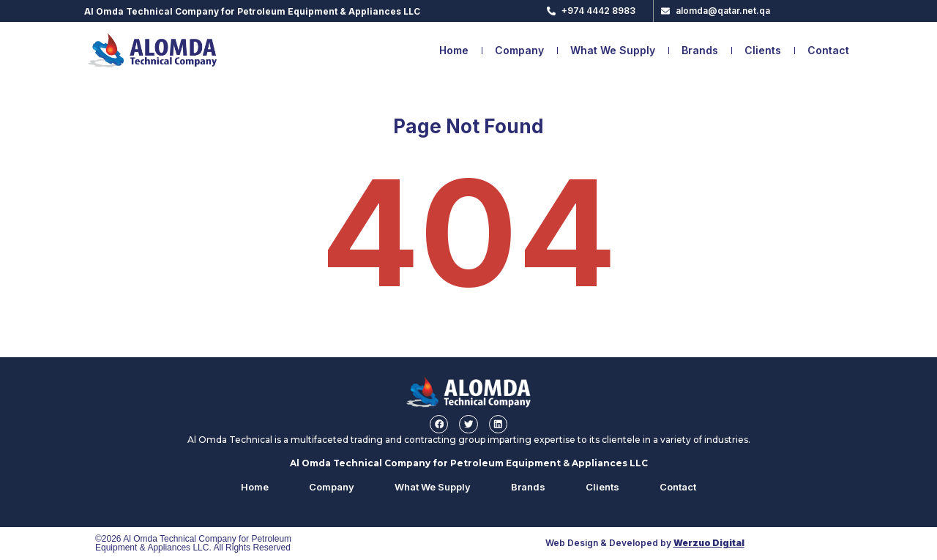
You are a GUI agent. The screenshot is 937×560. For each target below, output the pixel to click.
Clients (763, 50)
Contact (828, 50)
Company (519, 50)
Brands (700, 50)
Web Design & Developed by (645, 544)
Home (454, 50)
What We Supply (613, 50)
